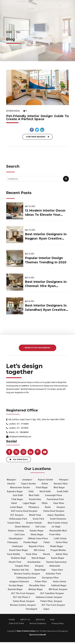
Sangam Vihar (22, 566)
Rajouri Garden (45, 480)
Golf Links (40, 527)
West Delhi (34, 495)
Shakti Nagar (57, 546)
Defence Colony (16, 531)
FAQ (52, 620)
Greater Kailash (34, 523)
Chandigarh (31, 609)
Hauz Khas (59, 503)
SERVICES (40, 620)
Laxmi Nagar (16, 507)
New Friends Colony (58, 523)
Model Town (35, 515)
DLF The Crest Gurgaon (23, 593)
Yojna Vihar (57, 570)
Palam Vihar (41, 581)
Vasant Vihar (14, 523)
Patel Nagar (42, 487)
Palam (47, 542)
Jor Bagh (56, 527)
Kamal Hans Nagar (19, 550)
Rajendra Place (36, 546)
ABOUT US (25, 620)
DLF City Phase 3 (22, 597)
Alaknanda (55, 566)
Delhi (31, 491)
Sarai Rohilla (14, 554)
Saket (14, 503)
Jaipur (46, 609)
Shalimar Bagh (18, 558)
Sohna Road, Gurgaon (24, 601)
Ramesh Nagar (15, 589)
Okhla (45, 503)
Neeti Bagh (40, 570)
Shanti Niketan (22, 527)
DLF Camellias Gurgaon (52, 593)
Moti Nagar (59, 487)
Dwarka (11, 484)
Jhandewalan (34, 562)
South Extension (58, 519)
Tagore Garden (28, 484)
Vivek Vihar (32, 554)
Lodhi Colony (60, 538)
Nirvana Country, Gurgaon (27, 574)
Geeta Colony (59, 581)
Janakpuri (27, 480)
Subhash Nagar (59, 585)
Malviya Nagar (36, 589)
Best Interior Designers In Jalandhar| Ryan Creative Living (46, 308)
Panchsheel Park (55, 499)
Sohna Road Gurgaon (54, 511)
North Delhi (45, 491)
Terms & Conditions (38, 623)
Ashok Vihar (62, 554)
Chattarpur (17, 546)
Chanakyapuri (16, 538)
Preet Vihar (55, 534)
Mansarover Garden (20, 487)
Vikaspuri (64, 480)
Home (9, 32)
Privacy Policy (58, 623)
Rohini (45, 484)
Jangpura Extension (19, 581)
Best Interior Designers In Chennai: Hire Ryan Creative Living (46, 284)
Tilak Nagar (17, 499)
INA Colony (39, 550)
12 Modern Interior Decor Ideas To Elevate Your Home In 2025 (45, 213)
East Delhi (18, 495)
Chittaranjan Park (18, 519)
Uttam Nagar (37, 534)
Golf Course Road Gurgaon (24, 511)
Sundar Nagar (37, 531)
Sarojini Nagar (16, 585)
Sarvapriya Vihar (50, 578)
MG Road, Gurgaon (58, 589)
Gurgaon (61, 507)
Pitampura (34, 507)
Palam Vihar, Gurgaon (51, 601)
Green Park (38, 519)
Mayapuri (11, 480)
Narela (47, 554)
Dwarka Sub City (20, 570)
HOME (12, 620)
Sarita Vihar (62, 542)
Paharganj (13, 542)
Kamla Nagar (58, 558)
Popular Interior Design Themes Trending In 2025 (46, 260)
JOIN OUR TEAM (16, 623)
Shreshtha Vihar (37, 585)
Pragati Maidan (58, 550)
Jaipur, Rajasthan (56, 515)
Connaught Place (54, 495)
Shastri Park (15, 562)
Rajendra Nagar (15, 491)
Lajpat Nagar (29, 503)
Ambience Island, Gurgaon (49, 597)
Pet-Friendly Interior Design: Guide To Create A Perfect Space (37, 118)
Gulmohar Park (53, 574)
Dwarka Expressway (56, 562)
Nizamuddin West (58, 531)
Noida (48, 507)
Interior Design (13, 111)
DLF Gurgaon (17, 515)
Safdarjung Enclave (26, 578)
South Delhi (62, 491)
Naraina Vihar (61, 484)
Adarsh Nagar (38, 558)
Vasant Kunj (35, 499)
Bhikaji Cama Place (38, 538)
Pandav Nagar (31, 542)
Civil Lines (20, 534)
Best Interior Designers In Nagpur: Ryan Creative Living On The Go (46, 237)
